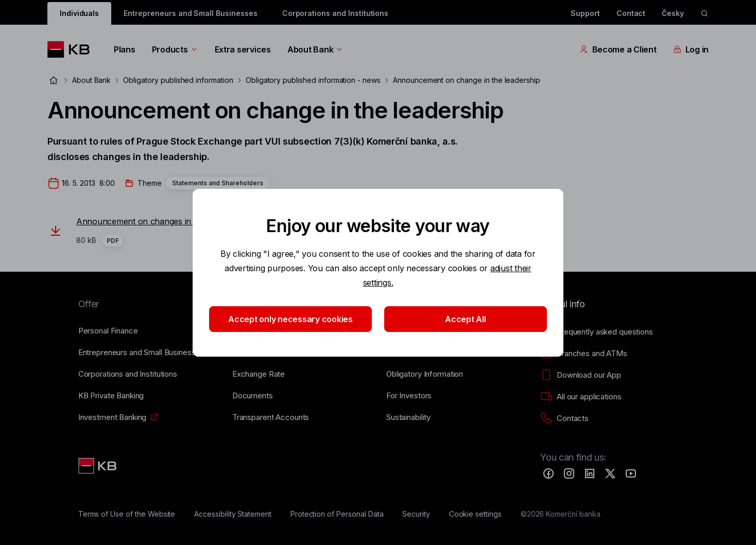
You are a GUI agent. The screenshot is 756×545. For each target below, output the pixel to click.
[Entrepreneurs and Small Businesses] (141, 353)
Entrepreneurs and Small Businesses (190, 13)
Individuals (79, 13)
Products (175, 49)
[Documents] (253, 396)
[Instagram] (569, 473)
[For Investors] (409, 396)
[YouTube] (631, 473)
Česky (673, 13)
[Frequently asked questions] (597, 332)
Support (585, 13)
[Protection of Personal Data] (337, 514)
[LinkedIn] (590, 473)
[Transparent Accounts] (271, 417)
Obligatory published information (178, 80)
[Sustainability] (408, 417)
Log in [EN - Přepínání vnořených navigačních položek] (691, 49)
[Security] (416, 514)
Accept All (465, 319)
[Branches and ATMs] (584, 354)
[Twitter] (610, 473)
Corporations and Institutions (336, 13)
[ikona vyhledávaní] (705, 13)
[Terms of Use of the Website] (127, 514)
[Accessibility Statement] (233, 514)
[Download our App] (581, 375)
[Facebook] (548, 473)
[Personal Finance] (108, 331)
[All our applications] (581, 397)
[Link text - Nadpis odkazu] (98, 466)
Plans (125, 49)
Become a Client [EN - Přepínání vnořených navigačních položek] (618, 49)
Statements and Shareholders (218, 183)
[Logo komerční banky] (72, 49)
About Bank (315, 49)
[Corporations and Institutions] (128, 374)
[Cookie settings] (475, 514)
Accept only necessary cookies (290, 319)
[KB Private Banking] (111, 396)
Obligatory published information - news (313, 80)
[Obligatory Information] (425, 374)
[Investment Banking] (113, 417)
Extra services (243, 49)
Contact (631, 13)
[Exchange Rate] (259, 374)
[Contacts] (564, 418)
